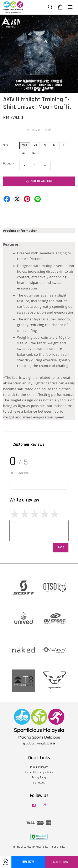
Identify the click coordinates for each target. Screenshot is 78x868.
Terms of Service (39, 767)
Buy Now (28, 862)
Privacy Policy (39, 777)
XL (24, 153)
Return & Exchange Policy (39, 772)
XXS (25, 145)
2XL (34, 153)
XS (35, 145)
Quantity (9, 164)
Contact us (39, 783)
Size (6, 145)
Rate (61, 547)
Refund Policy (58, 847)
